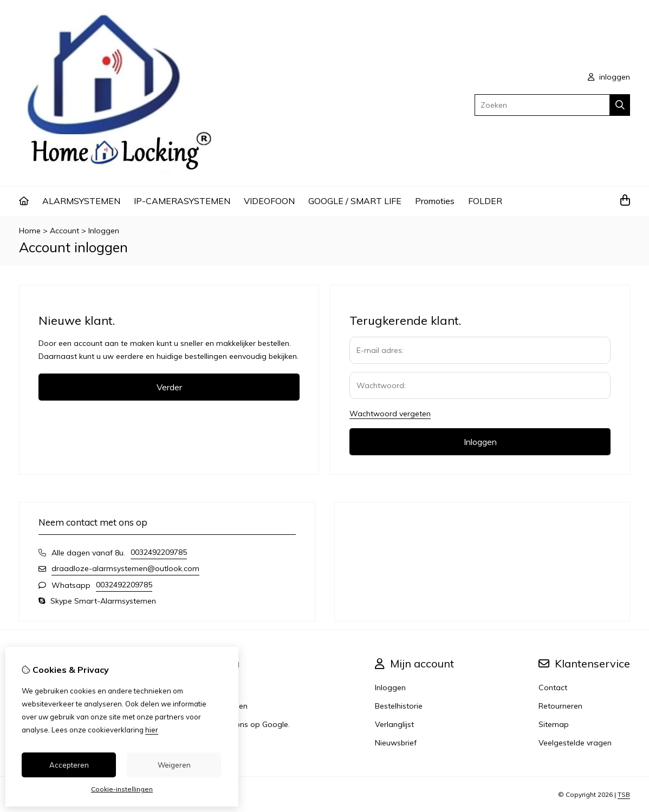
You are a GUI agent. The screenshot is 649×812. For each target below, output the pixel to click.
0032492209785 (159, 552)
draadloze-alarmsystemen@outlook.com (125, 568)
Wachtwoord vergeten (390, 414)
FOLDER (485, 201)
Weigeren (174, 765)
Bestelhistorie (399, 706)
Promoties (435, 201)
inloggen (609, 77)
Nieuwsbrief (396, 743)
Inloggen (104, 231)
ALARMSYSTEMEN (81, 201)
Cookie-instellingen (122, 789)
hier (152, 730)
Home (30, 231)
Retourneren (560, 706)
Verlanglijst (394, 724)
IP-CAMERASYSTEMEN (182, 201)
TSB (624, 794)
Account (64, 231)
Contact (553, 687)
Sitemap (554, 724)
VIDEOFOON (269, 201)
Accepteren (69, 765)
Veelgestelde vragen (575, 743)
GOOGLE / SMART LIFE (355, 201)
